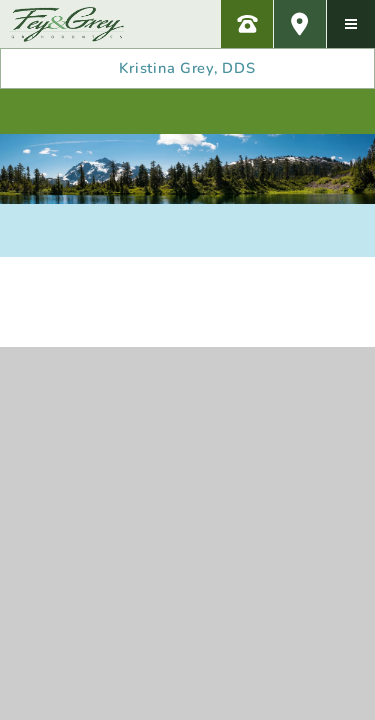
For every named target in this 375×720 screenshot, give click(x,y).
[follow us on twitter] (279, 112)
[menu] (351, 24)
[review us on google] (188, 112)
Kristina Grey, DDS (187, 68)
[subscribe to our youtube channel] (233, 112)
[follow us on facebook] (142, 112)
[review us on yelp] (96, 112)
